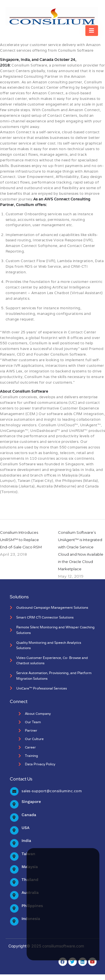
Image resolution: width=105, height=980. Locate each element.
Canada (29, 815)
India (26, 841)
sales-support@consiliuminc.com (52, 791)
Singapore (31, 802)
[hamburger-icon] (92, 31)
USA (25, 828)
